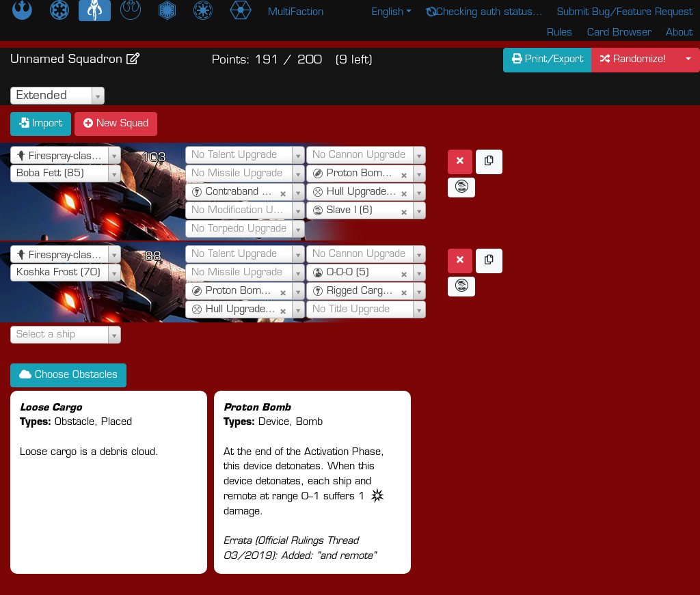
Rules (560, 33)
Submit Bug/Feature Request (625, 13)
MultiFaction (296, 13)
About (679, 33)
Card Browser (619, 33)
